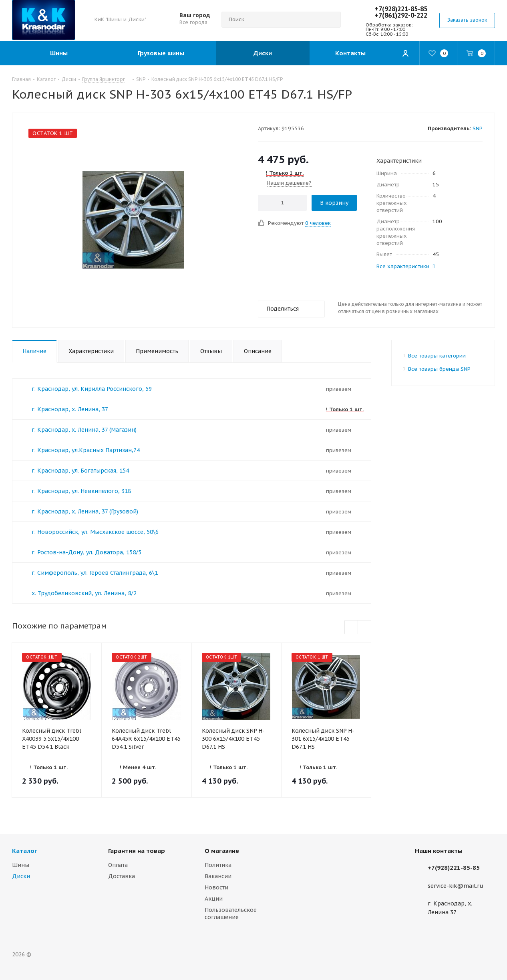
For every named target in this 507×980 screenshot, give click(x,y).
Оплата (118, 865)
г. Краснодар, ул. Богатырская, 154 (80, 471)
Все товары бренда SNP (439, 369)
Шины (21, 865)
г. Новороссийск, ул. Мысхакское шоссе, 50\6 (95, 532)
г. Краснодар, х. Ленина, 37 (70, 409)
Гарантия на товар (137, 851)
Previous (351, 627)
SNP (478, 128)
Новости (216, 887)
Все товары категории (437, 356)
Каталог (25, 851)
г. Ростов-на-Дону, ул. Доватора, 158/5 (87, 552)
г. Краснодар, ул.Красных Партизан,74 (86, 450)
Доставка (122, 876)
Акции (214, 899)
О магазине (222, 851)
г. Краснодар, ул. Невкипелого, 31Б (81, 491)
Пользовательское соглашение (231, 913)
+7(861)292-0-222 (401, 15)
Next (365, 627)
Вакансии (218, 876)
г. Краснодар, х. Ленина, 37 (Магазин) (84, 430)
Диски (21, 876)
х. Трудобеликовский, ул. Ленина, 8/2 (84, 593)
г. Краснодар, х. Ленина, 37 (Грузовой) (85, 511)
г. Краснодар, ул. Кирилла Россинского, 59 (92, 389)
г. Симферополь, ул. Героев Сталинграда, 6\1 (95, 573)
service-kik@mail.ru (456, 886)
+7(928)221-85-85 (401, 9)
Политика (218, 865)
